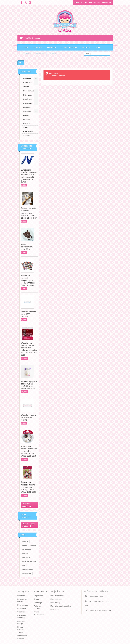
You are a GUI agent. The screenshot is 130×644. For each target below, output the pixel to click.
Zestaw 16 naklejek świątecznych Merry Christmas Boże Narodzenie (28, 280)
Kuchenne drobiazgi (28, 105)
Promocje (52, 47)
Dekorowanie (29, 91)
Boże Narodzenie (29, 561)
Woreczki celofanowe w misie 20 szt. (27, 247)
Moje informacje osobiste (61, 606)
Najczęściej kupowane (26, 147)
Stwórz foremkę (69, 47)
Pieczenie (27, 79)
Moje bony (55, 609)
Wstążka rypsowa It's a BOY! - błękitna (29, 314)
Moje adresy (55, 603)
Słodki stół (28, 99)
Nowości (38, 47)
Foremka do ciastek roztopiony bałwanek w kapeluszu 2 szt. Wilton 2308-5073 (29, 451)
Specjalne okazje (27, 113)
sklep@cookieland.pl (103, 610)
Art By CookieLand (28, 129)
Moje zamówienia (58, 596)
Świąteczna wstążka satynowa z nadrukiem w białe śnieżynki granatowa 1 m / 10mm (29, 176)
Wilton (25, 545)
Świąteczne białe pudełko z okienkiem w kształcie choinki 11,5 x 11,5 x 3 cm (29, 213)
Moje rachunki (56, 599)
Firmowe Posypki (27, 121)
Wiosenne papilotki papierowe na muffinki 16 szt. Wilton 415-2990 (29, 385)
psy (24, 565)
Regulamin (38, 596)
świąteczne (27, 573)
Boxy (98, 47)
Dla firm (86, 47)
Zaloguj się (107, 2)
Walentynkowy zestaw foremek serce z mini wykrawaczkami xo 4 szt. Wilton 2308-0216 (29, 349)
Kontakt (53, 53)
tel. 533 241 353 (92, 2)
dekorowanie (27, 569)
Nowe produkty (26, 516)
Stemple (27, 53)
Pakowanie (28, 95)
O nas (26, 47)
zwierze (25, 541)
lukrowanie (27, 549)
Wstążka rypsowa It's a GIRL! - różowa (29, 417)
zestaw (25, 553)
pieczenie (26, 557)
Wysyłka (40, 53)
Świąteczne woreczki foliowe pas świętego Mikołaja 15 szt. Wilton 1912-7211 (29, 487)
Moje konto (57, 591)
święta (33, 545)
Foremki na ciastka (28, 85)
